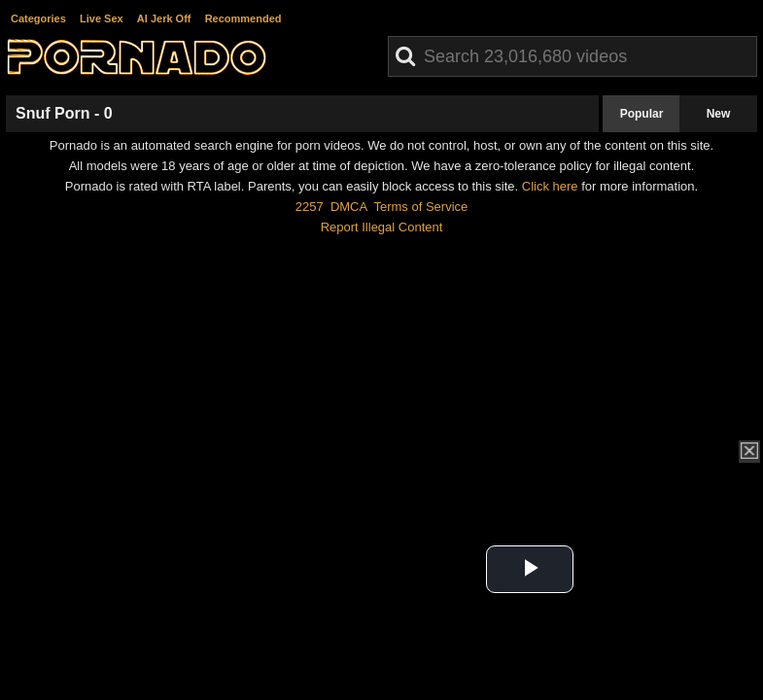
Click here (550, 186)
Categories (38, 18)
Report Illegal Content (382, 227)
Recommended (243, 18)
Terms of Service (420, 207)
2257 (310, 207)
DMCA (349, 207)
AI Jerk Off (164, 18)
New (719, 114)
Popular (642, 114)
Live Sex (102, 18)
